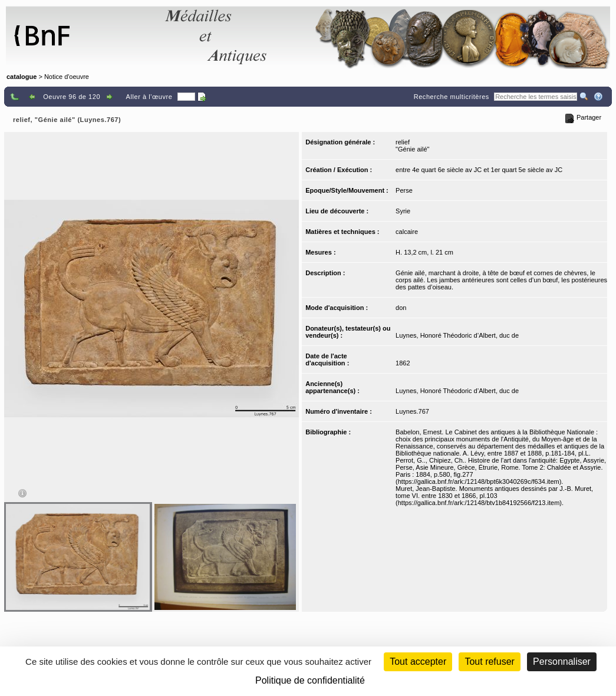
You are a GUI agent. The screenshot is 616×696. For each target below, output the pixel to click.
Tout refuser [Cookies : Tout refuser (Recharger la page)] (489, 662)
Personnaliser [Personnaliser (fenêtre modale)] (562, 662)
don (401, 308)
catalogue (22, 77)
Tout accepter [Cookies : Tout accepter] (418, 662)
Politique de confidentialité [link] (310, 680)
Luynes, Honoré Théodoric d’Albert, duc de (457, 335)
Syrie (403, 211)
